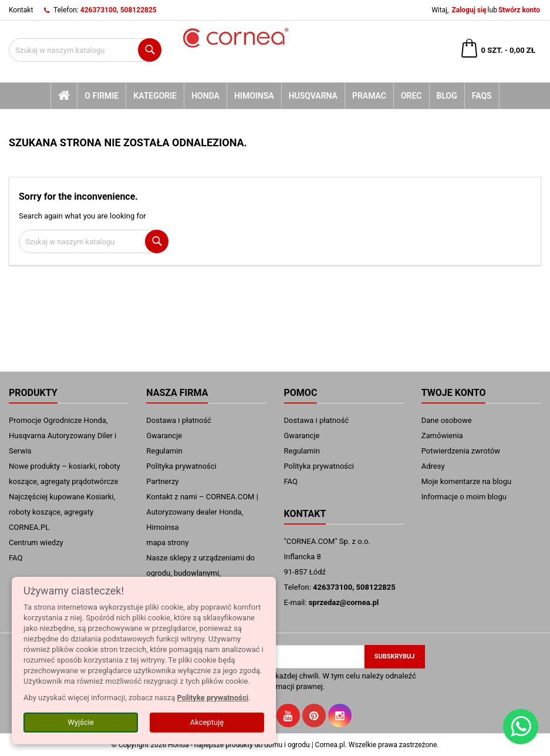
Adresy (433, 466)
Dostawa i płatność (179, 420)
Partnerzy (162, 481)
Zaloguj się (469, 10)
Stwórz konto (519, 10)
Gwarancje (164, 436)
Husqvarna (313, 96)
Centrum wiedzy (36, 542)
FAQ (16, 558)
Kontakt (21, 10)
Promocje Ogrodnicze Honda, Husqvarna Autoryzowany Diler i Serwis (63, 436)
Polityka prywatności (181, 466)
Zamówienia (442, 436)
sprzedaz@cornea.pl (344, 602)
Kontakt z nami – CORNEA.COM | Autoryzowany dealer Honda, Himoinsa (202, 512)
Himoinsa (254, 96)
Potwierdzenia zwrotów (461, 451)
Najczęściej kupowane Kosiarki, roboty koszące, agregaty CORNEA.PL (62, 512)
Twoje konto (454, 393)
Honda (205, 96)
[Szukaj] (85, 50)
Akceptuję (207, 722)
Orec (411, 96)
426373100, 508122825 (119, 10)
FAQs (482, 96)
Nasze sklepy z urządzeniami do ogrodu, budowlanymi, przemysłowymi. (200, 573)
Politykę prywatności (212, 698)
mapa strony (167, 542)
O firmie (102, 96)
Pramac (369, 96)
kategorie (155, 96)
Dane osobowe (447, 420)
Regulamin (164, 451)
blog (447, 96)
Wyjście (80, 722)
